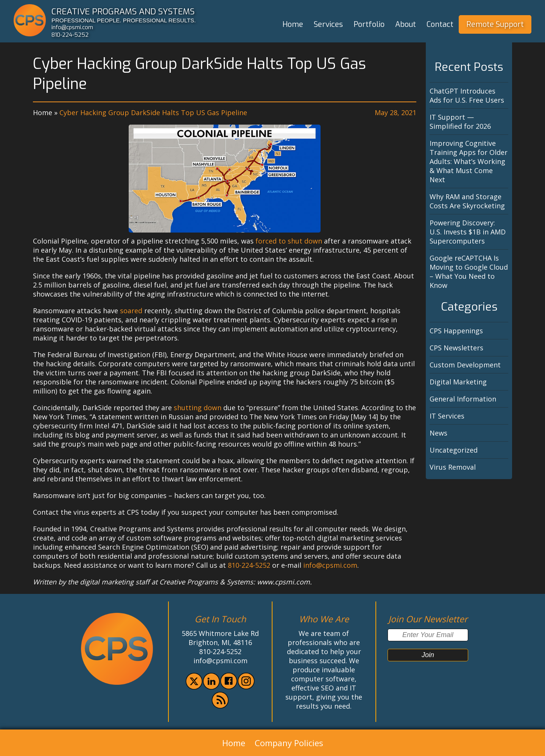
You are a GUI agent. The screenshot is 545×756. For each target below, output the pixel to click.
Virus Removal (453, 467)
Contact (440, 24)
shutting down (198, 408)
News (438, 433)
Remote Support (495, 24)
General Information (463, 399)
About (406, 24)
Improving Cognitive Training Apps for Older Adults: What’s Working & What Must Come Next (469, 161)
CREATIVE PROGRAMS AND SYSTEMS (123, 11)
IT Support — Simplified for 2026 (460, 122)
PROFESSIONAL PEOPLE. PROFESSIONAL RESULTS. (124, 20)
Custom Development (465, 365)
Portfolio (369, 24)
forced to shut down (289, 241)
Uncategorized (454, 450)
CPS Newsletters (456, 348)
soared (131, 311)
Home (293, 24)
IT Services (447, 416)
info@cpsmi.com (72, 27)
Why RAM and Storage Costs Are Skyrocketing (467, 201)
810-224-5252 (70, 35)
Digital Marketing (458, 382)
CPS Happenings (456, 331)
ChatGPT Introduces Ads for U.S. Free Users (467, 95)
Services (328, 24)
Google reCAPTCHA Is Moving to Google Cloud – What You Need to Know (469, 272)
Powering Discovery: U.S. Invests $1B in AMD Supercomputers (468, 232)
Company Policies (289, 743)
